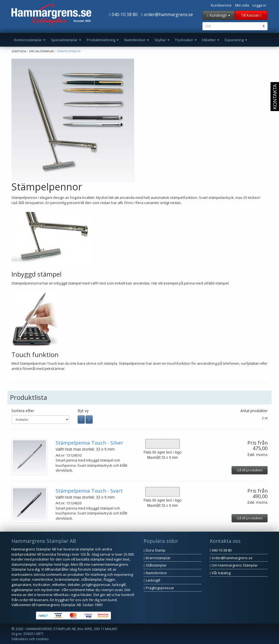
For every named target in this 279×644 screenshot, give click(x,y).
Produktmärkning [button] (103, 40)
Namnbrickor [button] (137, 40)
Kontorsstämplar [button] (30, 40)
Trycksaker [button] (186, 40)
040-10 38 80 (123, 14)
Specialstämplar (41, 51)
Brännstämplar (157, 558)
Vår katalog (220, 573)
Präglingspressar (159, 588)
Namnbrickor (155, 573)
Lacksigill (152, 580)
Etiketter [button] (211, 40)
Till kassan (251, 15)
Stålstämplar (155, 565)
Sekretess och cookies (30, 639)
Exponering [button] (236, 40)
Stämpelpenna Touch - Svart (89, 491)
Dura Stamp (154, 550)
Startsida (19, 51)
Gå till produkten (250, 470)
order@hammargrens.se (167, 14)
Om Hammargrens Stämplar (234, 565)
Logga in (259, 5)
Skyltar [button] (162, 40)
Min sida (242, 5)
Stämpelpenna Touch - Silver (89, 443)
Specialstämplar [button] (66, 40)
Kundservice (221, 5)
